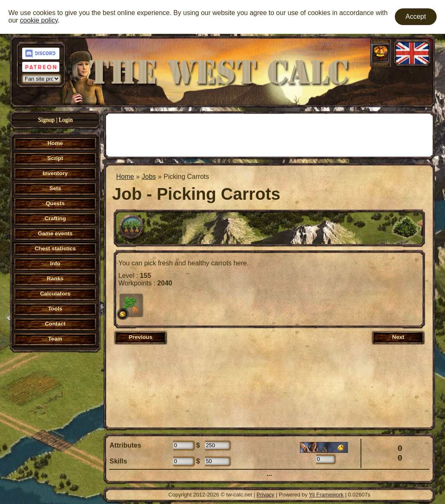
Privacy (266, 495)
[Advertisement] (269, 134)
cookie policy (39, 20)
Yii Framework (326, 495)
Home (125, 177)
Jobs (149, 177)
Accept (416, 17)
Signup (46, 120)
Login (65, 120)
